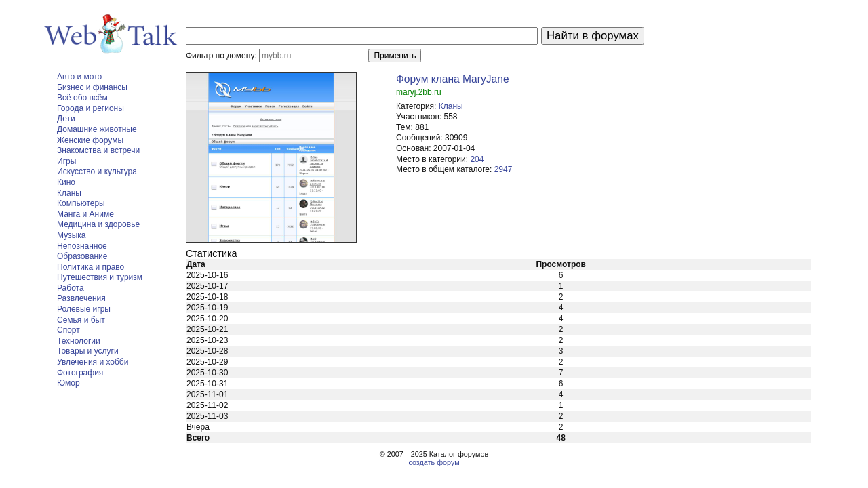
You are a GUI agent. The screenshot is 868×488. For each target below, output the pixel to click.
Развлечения (81, 298)
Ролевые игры (84, 309)
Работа (71, 288)
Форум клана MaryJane (453, 79)
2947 (504, 169)
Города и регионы (91, 108)
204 (477, 159)
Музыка (71, 235)
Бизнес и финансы (92, 87)
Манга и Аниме (85, 214)
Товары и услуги (88, 351)
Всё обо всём (82, 98)
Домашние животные (97, 129)
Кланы (69, 193)
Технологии (79, 341)
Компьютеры (81, 203)
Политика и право (91, 267)
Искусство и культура (97, 171)
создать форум (434, 462)
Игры (66, 161)
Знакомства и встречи (98, 150)
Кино (66, 182)
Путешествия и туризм (100, 277)
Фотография (80, 373)
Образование (82, 256)
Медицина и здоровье (98, 224)
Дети (66, 119)
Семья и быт (81, 320)
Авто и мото (79, 77)
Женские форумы (90, 140)
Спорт (68, 330)
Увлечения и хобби (93, 362)
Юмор (68, 383)
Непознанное (82, 246)
